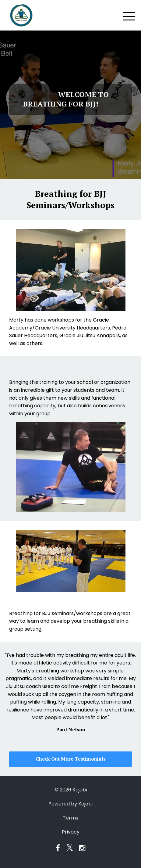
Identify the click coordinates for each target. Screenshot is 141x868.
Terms (70, 818)
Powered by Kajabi (70, 804)
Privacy (71, 832)
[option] (70, 692)
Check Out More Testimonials (71, 759)
